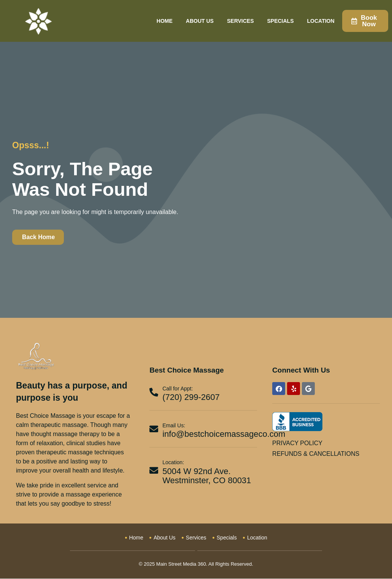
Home (165, 21)
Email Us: (174, 426)
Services (240, 21)
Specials (281, 21)
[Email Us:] (154, 429)
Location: (173, 463)
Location (321, 21)
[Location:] (154, 471)
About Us (200, 21)
